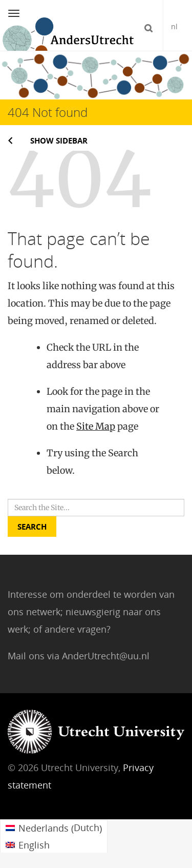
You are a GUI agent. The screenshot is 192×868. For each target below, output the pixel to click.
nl (174, 26)
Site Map (96, 426)
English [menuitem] (34, 845)
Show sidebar (59, 140)
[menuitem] (54, 828)
